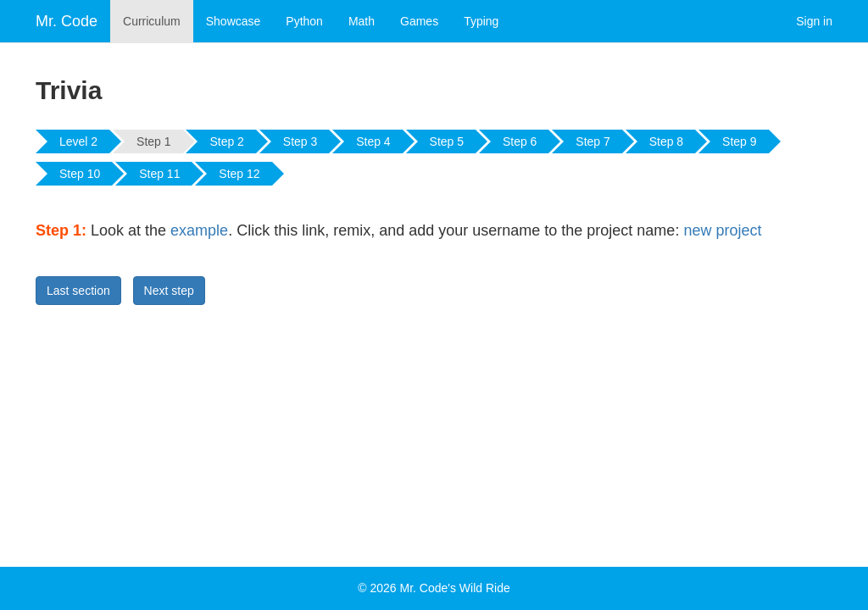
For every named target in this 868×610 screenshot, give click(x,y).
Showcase (234, 21)
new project (722, 230)
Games (419, 21)
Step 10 (80, 174)
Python (304, 21)
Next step (169, 291)
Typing (481, 21)
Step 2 (226, 141)
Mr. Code (67, 21)
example (199, 230)
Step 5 (447, 141)
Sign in (814, 21)
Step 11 (159, 174)
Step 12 (239, 174)
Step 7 (593, 141)
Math (362, 21)
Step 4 (373, 141)
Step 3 (300, 141)
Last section (78, 291)
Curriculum (152, 21)
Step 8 (666, 141)
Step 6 (520, 141)
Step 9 (739, 141)
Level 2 (78, 141)
